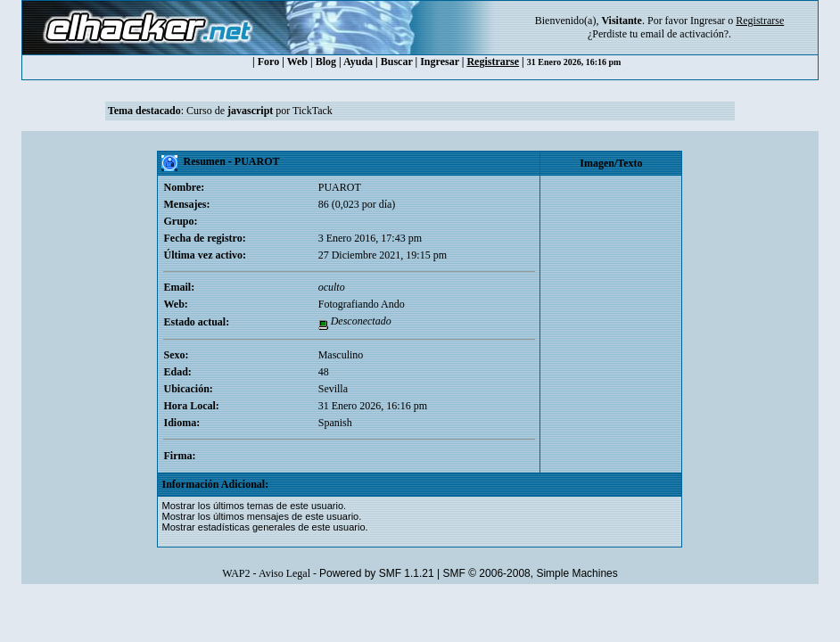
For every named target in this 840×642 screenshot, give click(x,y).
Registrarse (493, 62)
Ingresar (708, 21)
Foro (268, 62)
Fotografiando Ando (362, 304)
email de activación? (684, 34)
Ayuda (358, 62)
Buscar (397, 62)
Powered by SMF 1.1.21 (377, 573)
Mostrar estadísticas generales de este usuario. (264, 527)
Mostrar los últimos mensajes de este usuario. (261, 516)
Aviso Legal (284, 573)
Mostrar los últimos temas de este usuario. (254, 506)
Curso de (230, 111)
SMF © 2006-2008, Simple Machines (531, 573)
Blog (326, 62)
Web (297, 62)
